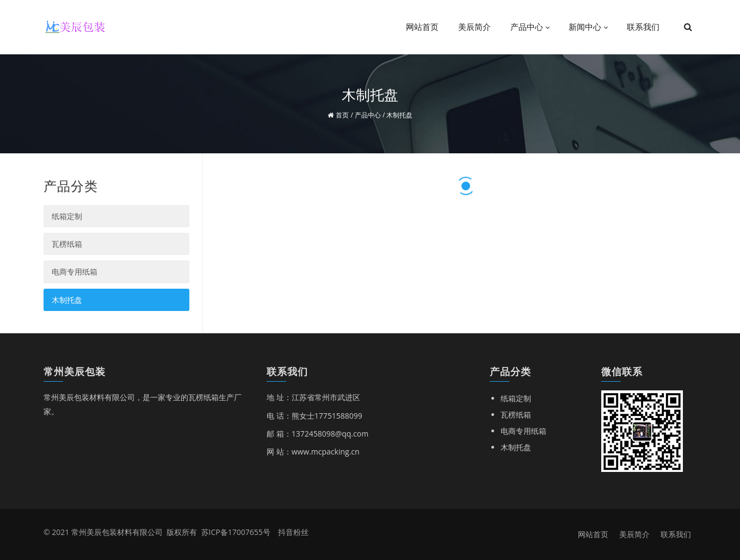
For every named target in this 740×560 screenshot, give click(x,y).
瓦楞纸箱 (67, 244)
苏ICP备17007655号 (236, 532)
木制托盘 (67, 300)
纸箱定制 (67, 216)
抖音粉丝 (293, 532)
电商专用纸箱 (75, 272)
